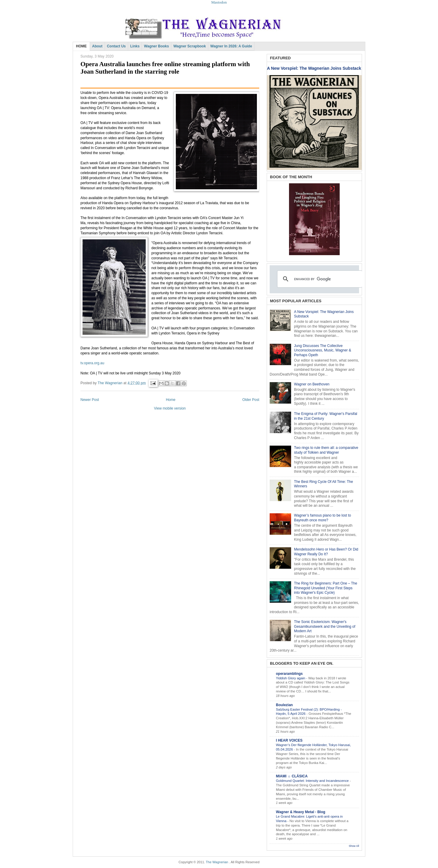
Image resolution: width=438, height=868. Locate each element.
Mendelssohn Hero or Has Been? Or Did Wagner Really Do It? (326, 552)
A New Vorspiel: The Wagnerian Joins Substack (314, 68)
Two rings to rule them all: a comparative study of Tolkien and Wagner (326, 450)
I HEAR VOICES (289, 740)
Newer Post (90, 400)
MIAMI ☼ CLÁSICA (292, 776)
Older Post (251, 400)
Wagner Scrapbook (190, 46)
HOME (81, 46)
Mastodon (219, 2)
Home (171, 400)
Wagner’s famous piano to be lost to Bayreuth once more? (323, 518)
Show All (354, 846)
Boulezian (284, 705)
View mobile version (170, 408)
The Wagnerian (217, 862)
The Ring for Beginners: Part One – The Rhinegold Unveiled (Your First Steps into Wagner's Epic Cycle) (326, 588)
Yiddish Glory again (291, 678)
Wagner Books (156, 46)
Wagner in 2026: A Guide (231, 46)
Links (135, 46)
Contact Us (116, 46)
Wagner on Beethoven (312, 384)
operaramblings (289, 674)
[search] (319, 279)
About (97, 46)
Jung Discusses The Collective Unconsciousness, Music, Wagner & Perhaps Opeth (323, 350)
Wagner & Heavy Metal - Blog (301, 812)
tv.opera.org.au (92, 363)
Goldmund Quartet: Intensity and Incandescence (313, 781)
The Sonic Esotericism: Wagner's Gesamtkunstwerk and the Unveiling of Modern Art (325, 626)
